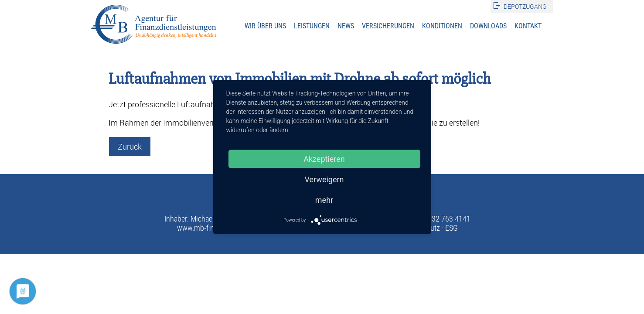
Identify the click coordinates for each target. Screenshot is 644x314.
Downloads (488, 26)
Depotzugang (525, 6)
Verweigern (324, 179)
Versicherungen (388, 26)
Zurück (130, 147)
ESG (451, 228)
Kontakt (528, 26)
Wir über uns (265, 26)
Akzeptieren (324, 159)
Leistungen (312, 26)
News (346, 26)
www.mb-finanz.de (206, 228)
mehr (324, 200)
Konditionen (442, 26)
